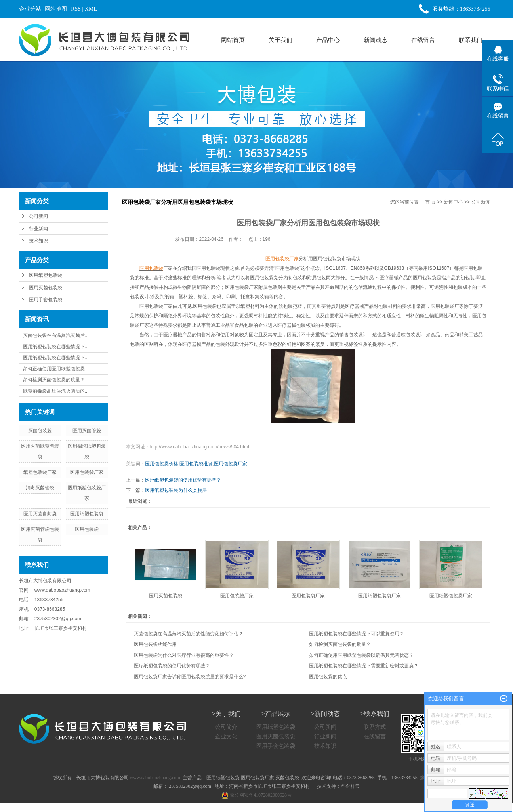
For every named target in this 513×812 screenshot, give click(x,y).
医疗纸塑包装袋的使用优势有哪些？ (183, 480)
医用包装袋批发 (196, 464)
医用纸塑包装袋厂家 (380, 596)
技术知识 (38, 241)
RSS (76, 9)
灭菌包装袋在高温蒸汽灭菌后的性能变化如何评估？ (189, 634)
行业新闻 (38, 229)
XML (91, 9)
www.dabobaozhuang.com (62, 590)
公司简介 (226, 727)
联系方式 (375, 727)
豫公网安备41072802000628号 (256, 795)
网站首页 (233, 40)
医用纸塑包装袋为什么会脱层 (176, 490)
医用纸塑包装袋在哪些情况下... (56, 347)
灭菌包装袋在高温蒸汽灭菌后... (56, 335)
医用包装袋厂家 (87, 472)
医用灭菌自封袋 (40, 514)
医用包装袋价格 (162, 464)
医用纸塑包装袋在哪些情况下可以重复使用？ (357, 634)
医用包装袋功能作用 (155, 644)
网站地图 (56, 9)
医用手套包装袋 (46, 300)
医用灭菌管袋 (87, 431)
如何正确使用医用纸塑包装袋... (56, 369)
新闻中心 (454, 202)
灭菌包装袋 (40, 431)
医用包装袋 (87, 529)
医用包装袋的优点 (328, 677)
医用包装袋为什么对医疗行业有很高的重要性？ (184, 655)
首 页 (430, 202)
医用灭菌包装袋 (46, 288)
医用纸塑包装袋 (46, 275)
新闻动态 (376, 40)
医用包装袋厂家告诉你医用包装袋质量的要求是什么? (190, 677)
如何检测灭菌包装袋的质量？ (54, 380)
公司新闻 (38, 216)
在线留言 (423, 40)
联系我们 (471, 40)
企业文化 (226, 737)
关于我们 (280, 40)
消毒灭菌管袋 (40, 488)
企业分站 (30, 9)
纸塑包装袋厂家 (40, 472)
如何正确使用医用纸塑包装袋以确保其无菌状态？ (361, 655)
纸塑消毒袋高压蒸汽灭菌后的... (56, 391)
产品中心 (328, 40)
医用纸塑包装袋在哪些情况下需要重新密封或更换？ (364, 666)
